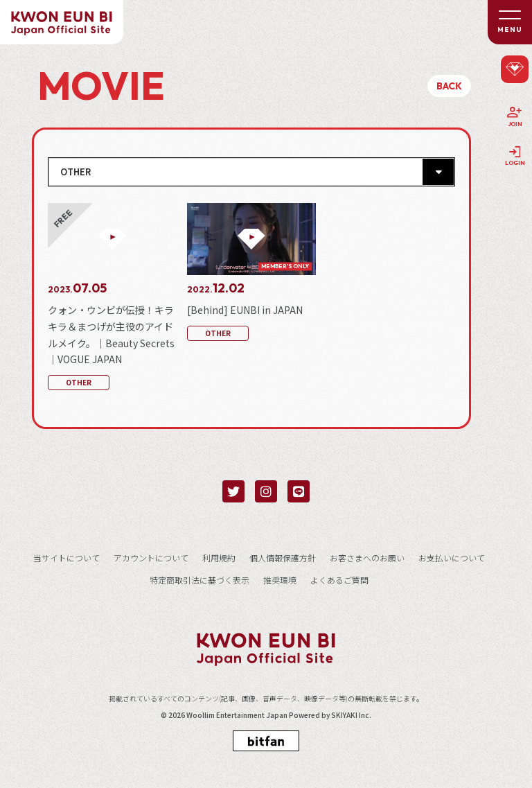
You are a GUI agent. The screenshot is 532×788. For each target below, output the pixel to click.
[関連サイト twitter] (233, 491)
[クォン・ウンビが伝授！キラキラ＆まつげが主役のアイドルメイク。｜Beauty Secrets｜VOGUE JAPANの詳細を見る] (112, 298)
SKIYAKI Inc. (351, 715)
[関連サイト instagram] (266, 491)
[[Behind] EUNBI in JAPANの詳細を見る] (251, 274)
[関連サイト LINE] (299, 491)
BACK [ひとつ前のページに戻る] (449, 86)
